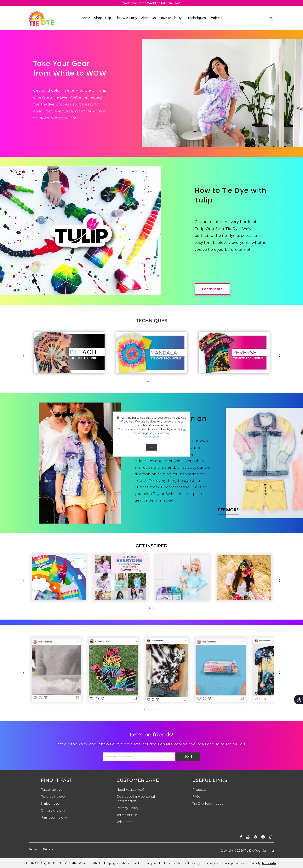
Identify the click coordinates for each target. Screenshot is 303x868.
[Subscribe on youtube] (248, 837)
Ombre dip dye (53, 811)
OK (151, 447)
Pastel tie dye (51, 790)
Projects (216, 18)
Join (188, 757)
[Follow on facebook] (241, 837)
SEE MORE (228, 510)
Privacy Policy (127, 808)
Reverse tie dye (53, 797)
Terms (33, 849)
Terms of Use (127, 815)
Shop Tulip (103, 18)
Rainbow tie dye (54, 817)
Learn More (212, 289)
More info (269, 863)
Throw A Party (126, 18)
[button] (148, 381)
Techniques (197, 18)
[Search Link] (271, 18)
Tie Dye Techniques (208, 804)
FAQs (196, 797)
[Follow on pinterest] (255, 837)
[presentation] (23, 356)
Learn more (151, 437)
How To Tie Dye (172, 18)
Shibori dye (50, 804)
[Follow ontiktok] (271, 837)
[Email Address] (139, 757)
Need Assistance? (130, 790)
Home (86, 18)
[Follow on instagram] (263, 837)
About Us (148, 18)
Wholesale (125, 822)
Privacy (48, 849)
